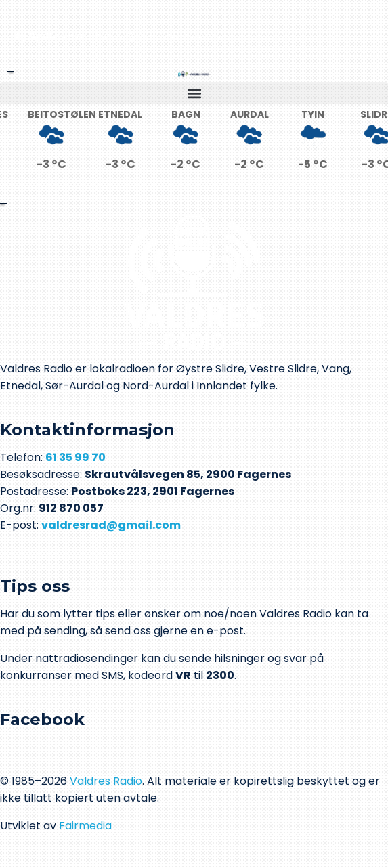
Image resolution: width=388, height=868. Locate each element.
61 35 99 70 (76, 457)
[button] (194, 93)
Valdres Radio (106, 781)
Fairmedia (85, 826)
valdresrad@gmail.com (111, 525)
